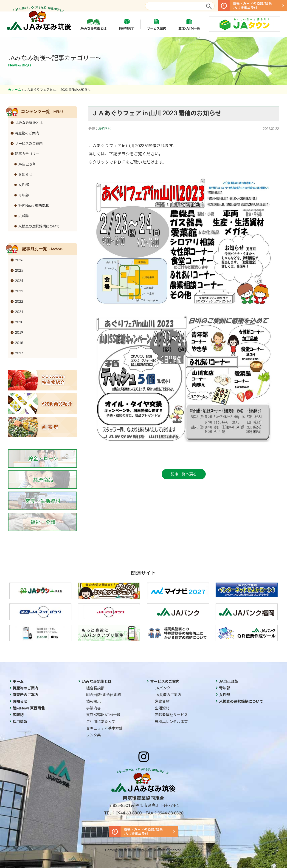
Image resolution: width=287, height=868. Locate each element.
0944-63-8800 (129, 813)
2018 (19, 343)
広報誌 (24, 216)
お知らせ (104, 129)
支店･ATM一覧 (189, 24)
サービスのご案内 (29, 143)
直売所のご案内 (25, 695)
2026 (19, 260)
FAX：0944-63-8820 (164, 813)
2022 (19, 301)
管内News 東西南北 (34, 205)
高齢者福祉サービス (171, 715)
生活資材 (162, 708)
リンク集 (93, 735)
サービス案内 (157, 24)
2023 (19, 291)
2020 (19, 322)
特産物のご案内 (27, 133)
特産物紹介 (127, 24)
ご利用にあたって (101, 721)
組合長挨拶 (95, 688)
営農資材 (162, 701)
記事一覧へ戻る (184, 474)
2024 (19, 281)
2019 (19, 332)
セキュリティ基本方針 (104, 728)
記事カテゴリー (27, 154)
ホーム (16, 90)
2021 (19, 312)
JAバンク (163, 688)
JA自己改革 (27, 164)
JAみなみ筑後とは (93, 24)
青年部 (24, 195)
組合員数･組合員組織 (104, 695)
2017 (19, 353)
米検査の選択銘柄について (39, 226)
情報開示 (93, 701)
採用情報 (20, 721)
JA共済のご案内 (168, 695)
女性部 (24, 185)
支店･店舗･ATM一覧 (103, 715)
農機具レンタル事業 (171, 721)
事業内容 (93, 708)
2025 (19, 270)
